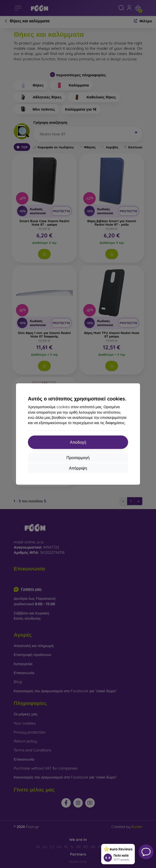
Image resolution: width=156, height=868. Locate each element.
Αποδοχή (78, 442)
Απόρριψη (78, 468)
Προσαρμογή (78, 458)
